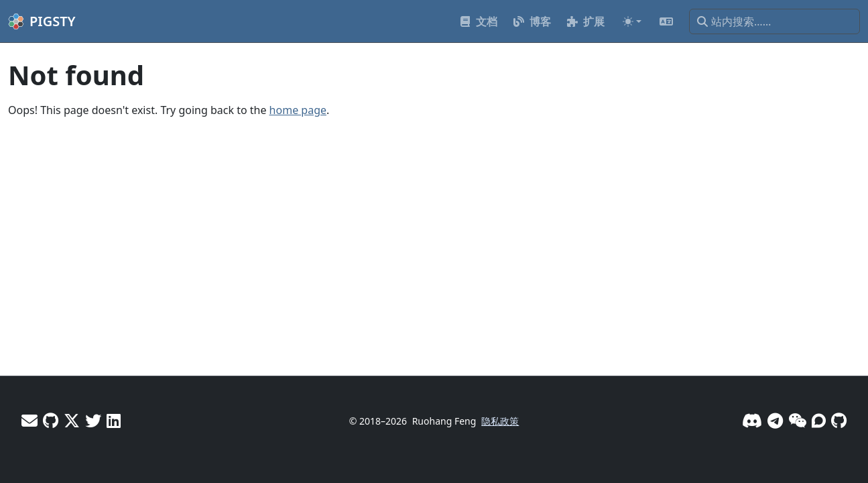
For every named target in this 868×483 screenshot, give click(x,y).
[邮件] (29, 420)
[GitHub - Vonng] (51, 420)
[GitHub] (839, 420)
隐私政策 (500, 421)
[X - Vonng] (72, 420)
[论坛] (819, 420)
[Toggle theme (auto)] (632, 21)
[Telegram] (775, 420)
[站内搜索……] (774, 21)
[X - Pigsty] (93, 420)
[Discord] (752, 420)
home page (298, 110)
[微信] (797, 420)
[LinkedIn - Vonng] (114, 420)
